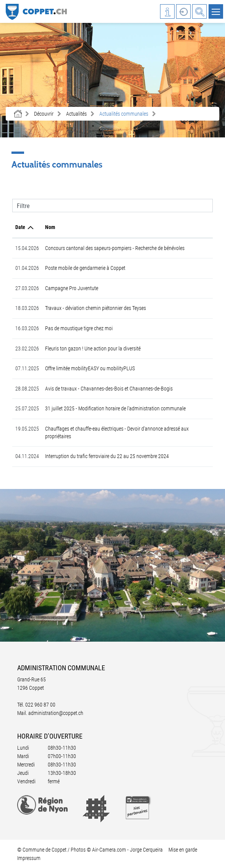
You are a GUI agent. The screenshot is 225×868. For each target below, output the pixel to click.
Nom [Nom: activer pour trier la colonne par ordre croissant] (50, 227)
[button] (44, 114)
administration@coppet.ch (56, 713)
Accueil (18, 114)
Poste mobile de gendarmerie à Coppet (85, 268)
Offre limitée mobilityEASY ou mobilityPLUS (90, 368)
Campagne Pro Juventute (72, 288)
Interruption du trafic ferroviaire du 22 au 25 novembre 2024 (107, 456)
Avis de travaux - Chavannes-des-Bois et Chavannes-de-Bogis (109, 389)
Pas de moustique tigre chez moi (79, 328)
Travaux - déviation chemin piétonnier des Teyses (96, 308)
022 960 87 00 (40, 705)
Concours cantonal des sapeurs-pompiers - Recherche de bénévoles (115, 248)
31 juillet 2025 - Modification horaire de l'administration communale (115, 408)
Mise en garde (183, 850)
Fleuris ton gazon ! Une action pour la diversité (93, 348)
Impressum (29, 858)
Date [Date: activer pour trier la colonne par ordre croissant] (20, 227)
